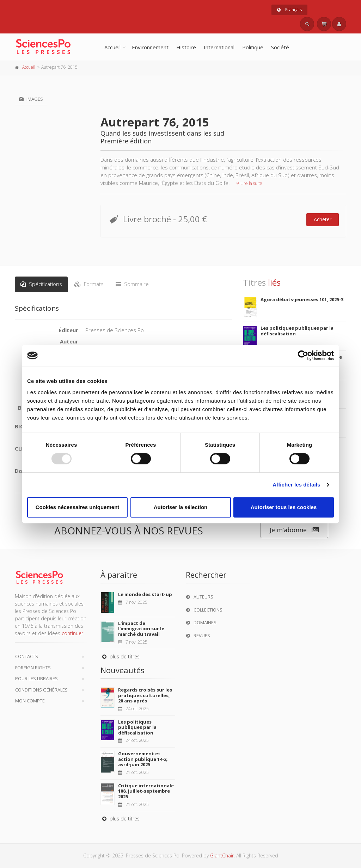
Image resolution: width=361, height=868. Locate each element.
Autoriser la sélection (181, 507)
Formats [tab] (89, 284)
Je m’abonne (294, 530)
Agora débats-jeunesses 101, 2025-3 (302, 299)
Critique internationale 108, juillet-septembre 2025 (146, 791)
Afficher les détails (296, 485)
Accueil (112, 47)
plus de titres (120, 656)
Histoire (186, 47)
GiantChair (222, 855)
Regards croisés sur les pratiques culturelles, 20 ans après (145, 695)
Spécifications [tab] (41, 284)
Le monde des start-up (145, 594)
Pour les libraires (36, 678)
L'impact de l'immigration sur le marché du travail (141, 629)
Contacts (27, 656)
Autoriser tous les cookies (284, 507)
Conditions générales (41, 690)
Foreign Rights (33, 668)
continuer (72, 633)
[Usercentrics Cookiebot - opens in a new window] (303, 355)
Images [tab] (31, 99)
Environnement (150, 47)
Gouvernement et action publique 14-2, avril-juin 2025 (143, 759)
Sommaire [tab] (132, 284)
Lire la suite (249, 183)
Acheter (323, 219)
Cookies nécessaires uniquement (78, 507)
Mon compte (30, 701)
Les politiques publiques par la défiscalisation (297, 331)
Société (280, 47)
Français (289, 10)
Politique (253, 47)
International (219, 47)
